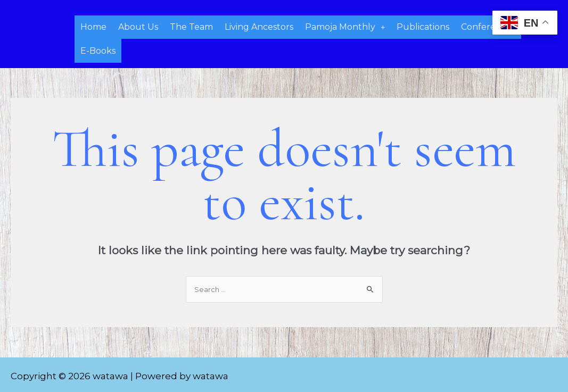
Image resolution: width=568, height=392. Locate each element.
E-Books (98, 47)
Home (93, 26)
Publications (423, 26)
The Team (191, 26)
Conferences (488, 26)
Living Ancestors (259, 26)
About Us (138, 26)
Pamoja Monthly (345, 26)
